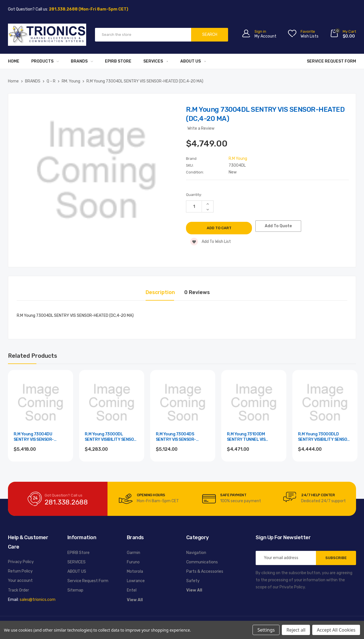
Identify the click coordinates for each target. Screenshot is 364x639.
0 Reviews (197, 292)
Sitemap (75, 590)
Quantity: (194, 195)
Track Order (18, 590)
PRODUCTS (45, 61)
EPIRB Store (118, 61)
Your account (20, 581)
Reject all (296, 630)
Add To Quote (281, 226)
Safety (193, 581)
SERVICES (156, 61)
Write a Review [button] (201, 128)
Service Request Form (331, 61)
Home (14, 61)
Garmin (134, 553)
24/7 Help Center (318, 495)
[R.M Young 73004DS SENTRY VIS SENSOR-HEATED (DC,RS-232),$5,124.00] (183, 403)
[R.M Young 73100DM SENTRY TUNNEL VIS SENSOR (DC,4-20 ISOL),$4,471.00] (254, 403)
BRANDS (82, 61)
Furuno (133, 562)
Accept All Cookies (336, 630)
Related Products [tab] (33, 356)
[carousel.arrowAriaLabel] (126, 499)
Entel (132, 590)
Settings (266, 630)
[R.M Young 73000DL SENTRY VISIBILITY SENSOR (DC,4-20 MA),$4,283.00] (112, 403)
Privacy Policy (21, 562)
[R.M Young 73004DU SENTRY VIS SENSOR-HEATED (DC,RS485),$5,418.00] (41, 403)
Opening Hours (151, 495)
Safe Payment (233, 495)
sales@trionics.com (38, 600)
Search (210, 35)
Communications (202, 562)
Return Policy (20, 571)
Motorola (135, 571)
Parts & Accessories (205, 571)
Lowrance (136, 581)
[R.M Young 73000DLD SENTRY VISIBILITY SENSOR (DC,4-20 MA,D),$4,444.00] (325, 403)
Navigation (196, 553)
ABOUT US (193, 61)
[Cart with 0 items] (343, 35)
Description (160, 292)
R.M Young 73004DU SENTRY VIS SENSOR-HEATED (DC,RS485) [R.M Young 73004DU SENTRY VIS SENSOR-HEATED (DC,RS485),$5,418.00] (34, 437)
